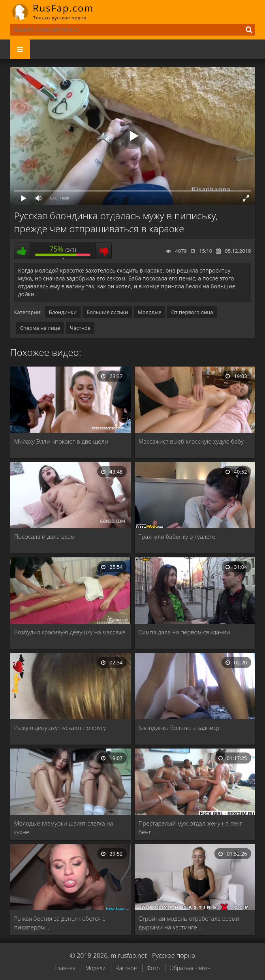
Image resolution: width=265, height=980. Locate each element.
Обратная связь (190, 968)
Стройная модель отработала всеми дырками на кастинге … (189, 923)
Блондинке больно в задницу (179, 728)
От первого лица (192, 312)
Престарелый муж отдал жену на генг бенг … (191, 828)
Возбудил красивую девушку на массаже (70, 632)
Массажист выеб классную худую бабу (191, 441)
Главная (65, 968)
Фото (153, 968)
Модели (96, 968)
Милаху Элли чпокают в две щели (61, 441)
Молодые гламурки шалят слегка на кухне (64, 828)
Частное (80, 328)
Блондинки (63, 312)
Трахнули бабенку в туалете (177, 536)
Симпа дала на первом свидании (184, 632)
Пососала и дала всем (45, 536)
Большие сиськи (107, 312)
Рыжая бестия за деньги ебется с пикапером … (60, 923)
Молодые (150, 312)
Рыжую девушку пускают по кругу (60, 728)
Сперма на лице (40, 328)
